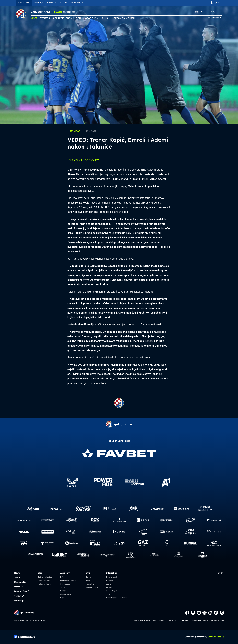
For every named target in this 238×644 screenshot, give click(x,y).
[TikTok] (216, 613)
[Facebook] (187, 613)
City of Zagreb (112, 591)
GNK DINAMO (24, 3)
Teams (63, 587)
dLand (108, 584)
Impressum (162, 620)
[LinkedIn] (210, 613)
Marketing (90, 584)
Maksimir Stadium (45, 584)
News (17, 573)
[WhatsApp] (222, 613)
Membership (20, 582)
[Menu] (221, 12)
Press (88, 581)
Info (62, 577)
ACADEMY (92, 18)
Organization (65, 594)
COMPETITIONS (63, 18)
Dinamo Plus (22, 591)
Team (17, 577)
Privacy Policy (151, 620)
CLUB (106, 18)
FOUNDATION (77, 3)
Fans (108, 594)
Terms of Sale (219, 620)
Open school (65, 584)
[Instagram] (193, 613)
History (63, 598)
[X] (205, 613)
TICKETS (45, 18)
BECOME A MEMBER (124, 18)
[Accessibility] (207, 12)
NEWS (34, 18)
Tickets (19, 596)
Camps (63, 591)
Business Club (112, 581)
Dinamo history (44, 581)
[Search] (202, 12)
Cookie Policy (173, 620)
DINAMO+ (52, 3)
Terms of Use (208, 620)
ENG (214, 12)
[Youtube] (199, 613)
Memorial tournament (69, 581)
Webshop (20, 601)
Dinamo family (112, 577)
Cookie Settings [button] (185, 620)
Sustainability (197, 620)
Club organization (45, 577)
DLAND (63, 3)
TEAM (79, 18)
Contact (89, 577)
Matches (18, 587)
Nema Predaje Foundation (116, 598)
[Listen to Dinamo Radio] (197, 12)
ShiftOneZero (216, 637)
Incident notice (92, 587)
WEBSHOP (39, 3)
